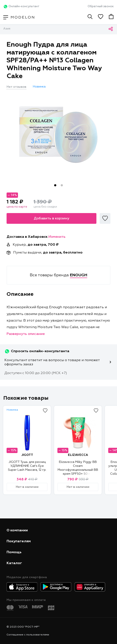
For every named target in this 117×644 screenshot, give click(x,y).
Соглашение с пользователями (28, 635)
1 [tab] (55, 185)
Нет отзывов (16, 87)
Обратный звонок (101, 6)
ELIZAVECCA (78, 455)
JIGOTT (27, 455)
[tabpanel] (58, 135)
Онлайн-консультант (21, 7)
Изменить (57, 237)
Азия (7, 29)
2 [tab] (62, 185)
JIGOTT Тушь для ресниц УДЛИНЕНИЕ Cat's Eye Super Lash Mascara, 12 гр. (27, 466)
